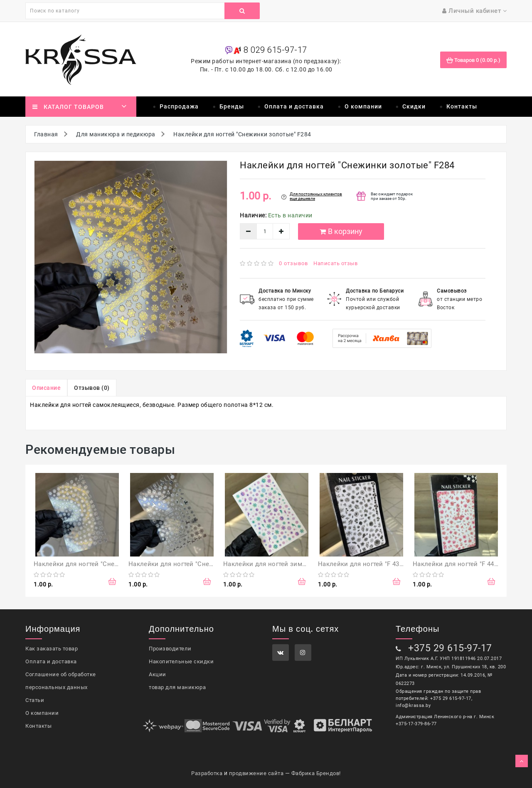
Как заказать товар (52, 649)
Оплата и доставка (294, 106)
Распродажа (179, 106)
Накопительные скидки (181, 661)
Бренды (232, 106)
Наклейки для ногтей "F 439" (361, 564)
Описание (46, 388)
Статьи (35, 700)
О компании (363, 106)
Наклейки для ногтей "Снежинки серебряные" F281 (112, 564)
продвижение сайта (256, 773)
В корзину (341, 231)
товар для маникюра (177, 687)
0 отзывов (293, 263)
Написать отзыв (335, 263)
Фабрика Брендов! (316, 773)
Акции (158, 674)
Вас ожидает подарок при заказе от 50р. (392, 196)
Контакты (462, 106)
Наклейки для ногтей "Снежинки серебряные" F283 (207, 564)
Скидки (414, 106)
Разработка (207, 773)
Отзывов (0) (92, 388)
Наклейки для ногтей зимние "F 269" (279, 564)
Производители (170, 649)
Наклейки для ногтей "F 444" (456, 564)
